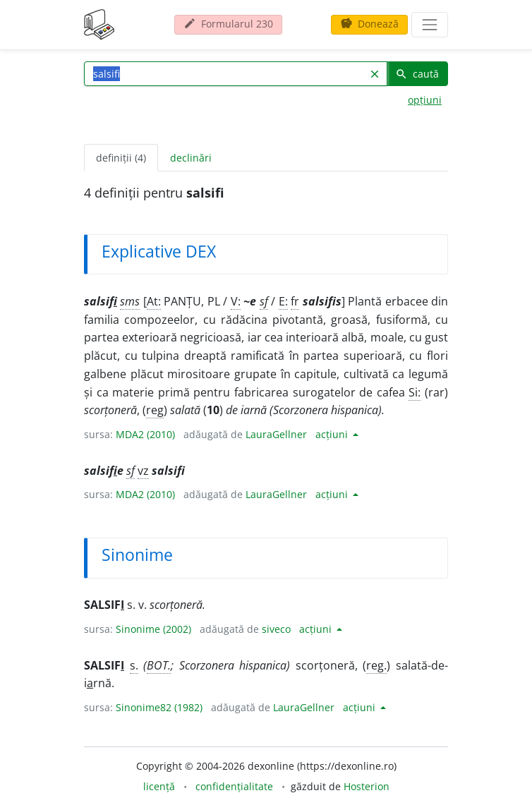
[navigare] (430, 25)
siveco (276, 629)
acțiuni (333, 434)
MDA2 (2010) (145, 434)
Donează (369, 24)
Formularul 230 (228, 24)
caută (417, 74)
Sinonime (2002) (153, 629)
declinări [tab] (191, 158)
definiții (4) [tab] (121, 158)
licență (159, 786)
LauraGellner (276, 434)
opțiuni (425, 100)
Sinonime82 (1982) (159, 707)
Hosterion (367, 786)
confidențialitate (234, 786)
